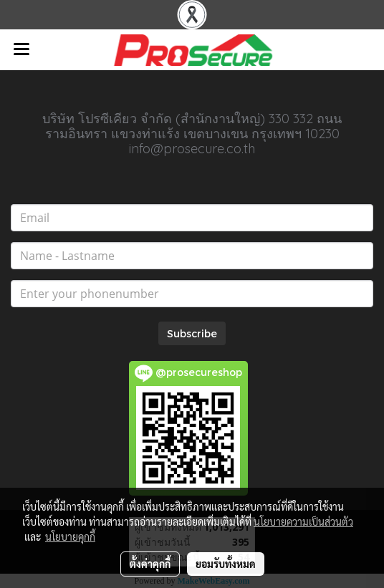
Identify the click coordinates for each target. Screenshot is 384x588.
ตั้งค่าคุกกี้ (150, 564)
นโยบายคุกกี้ (70, 536)
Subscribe (192, 333)
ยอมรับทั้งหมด (226, 564)
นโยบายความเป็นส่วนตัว (303, 521)
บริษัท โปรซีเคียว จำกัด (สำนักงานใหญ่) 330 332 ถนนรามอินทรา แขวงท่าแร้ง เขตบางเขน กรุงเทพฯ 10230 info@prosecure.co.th (192, 134)
